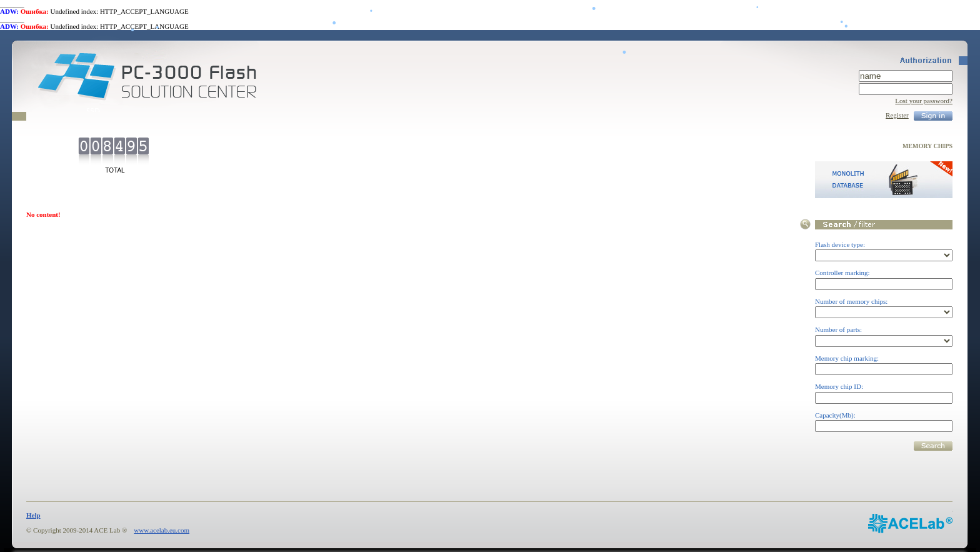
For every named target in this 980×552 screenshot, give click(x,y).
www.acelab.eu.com (162, 530)
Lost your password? (924, 101)
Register (897, 115)
